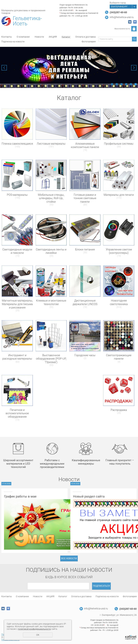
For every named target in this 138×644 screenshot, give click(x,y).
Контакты (7, 37)
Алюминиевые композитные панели (85, 145)
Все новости (69, 558)
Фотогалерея (89, 41)
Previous (4, 68)
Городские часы (85, 355)
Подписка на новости (13, 41)
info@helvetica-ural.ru (122, 17)
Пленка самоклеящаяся (17, 144)
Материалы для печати (119, 195)
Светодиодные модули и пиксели (17, 251)
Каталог (66, 37)
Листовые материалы (51, 144)
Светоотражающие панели (119, 357)
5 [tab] (131, 84)
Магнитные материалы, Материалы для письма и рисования (17, 304)
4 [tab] (126, 84)
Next (134, 68)
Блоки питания (85, 249)
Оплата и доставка (85, 37)
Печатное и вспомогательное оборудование (17, 413)
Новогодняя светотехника (119, 302)
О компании (23, 37)
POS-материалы (17, 195)
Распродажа (119, 410)
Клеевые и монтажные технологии (51, 302)
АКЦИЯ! (53, 37)
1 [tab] (112, 84)
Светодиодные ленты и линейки (51, 251)
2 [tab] (117, 84)
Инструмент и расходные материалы (17, 357)
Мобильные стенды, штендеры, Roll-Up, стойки (51, 198)
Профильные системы (119, 144)
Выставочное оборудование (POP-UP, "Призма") (51, 359)
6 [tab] (136, 84)
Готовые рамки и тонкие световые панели (85, 198)
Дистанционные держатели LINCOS (85, 302)
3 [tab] (121, 84)
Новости (39, 37)
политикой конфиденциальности (34, 629)
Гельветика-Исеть (27, 21)
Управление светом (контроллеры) (119, 251)
